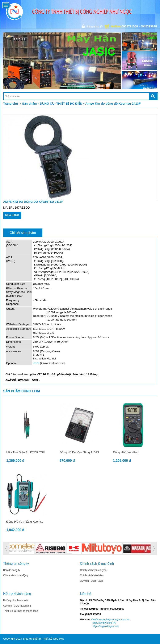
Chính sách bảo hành (92, 575)
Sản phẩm (29, 104)
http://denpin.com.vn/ (104, 623)
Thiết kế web (50, 639)
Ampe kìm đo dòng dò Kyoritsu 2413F (113, 104)
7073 (36, 363)
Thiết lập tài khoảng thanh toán (21, 611)
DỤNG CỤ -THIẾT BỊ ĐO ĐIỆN (61, 104)
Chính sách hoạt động (16, 575)
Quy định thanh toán (91, 581)
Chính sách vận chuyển (93, 570)
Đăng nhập (92, 26)
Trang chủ (10, 104)
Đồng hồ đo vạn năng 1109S (79, 452)
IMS (62, 639)
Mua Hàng (12, 215)
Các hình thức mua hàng (17, 606)
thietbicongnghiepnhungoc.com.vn (110, 620)
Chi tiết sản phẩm (23, 233)
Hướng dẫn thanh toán (16, 600)
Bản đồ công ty (12, 570)
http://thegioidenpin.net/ (106, 626)
